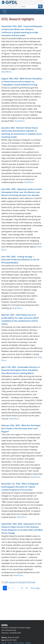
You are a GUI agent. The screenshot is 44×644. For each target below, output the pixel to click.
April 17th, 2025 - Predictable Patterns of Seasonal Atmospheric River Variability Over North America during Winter (21, 370)
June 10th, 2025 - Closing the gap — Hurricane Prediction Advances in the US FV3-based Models (20, 260)
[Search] (29, 6)
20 (27, 588)
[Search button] (40, 6)
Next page (35, 588)
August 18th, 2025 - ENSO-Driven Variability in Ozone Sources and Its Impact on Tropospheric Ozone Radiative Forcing (22, 82)
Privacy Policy (19, 643)
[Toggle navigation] (5, 12)
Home (4, 643)
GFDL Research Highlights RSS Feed (20, 582)
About (10, 643)
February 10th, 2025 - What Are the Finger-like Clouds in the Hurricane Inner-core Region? (21, 428)
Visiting (28, 643)
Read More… (7, 72)
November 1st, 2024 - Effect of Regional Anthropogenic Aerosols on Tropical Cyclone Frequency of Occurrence (20, 487)
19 (22, 588)
